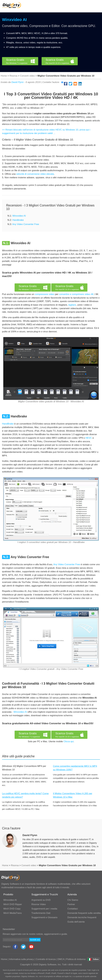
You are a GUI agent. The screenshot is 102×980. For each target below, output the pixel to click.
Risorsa (13, 76)
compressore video (45, 294)
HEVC (89, 438)
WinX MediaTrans (13, 913)
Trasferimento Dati (41, 913)
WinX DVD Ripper (13, 904)
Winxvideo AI (14, 20)
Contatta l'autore (53, 82)
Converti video (27, 76)
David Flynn (17, 82)
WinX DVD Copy (12, 909)
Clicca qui (69, 741)
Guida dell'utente (76, 922)
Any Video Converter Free (26, 224)
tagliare (72, 305)
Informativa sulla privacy (21, 959)
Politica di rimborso (76, 959)
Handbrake (18, 220)
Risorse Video (39, 904)
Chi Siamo (73, 900)
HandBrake (8, 424)
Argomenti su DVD (41, 900)
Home (4, 76)
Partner (71, 904)
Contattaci (73, 909)
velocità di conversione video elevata (35, 174)
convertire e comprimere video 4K (76, 294)
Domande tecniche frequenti (82, 917)
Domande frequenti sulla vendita (84, 913)
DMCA (61, 959)
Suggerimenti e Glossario (44, 917)
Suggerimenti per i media (44, 909)
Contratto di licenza (46, 959)
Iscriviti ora (35, 940)
